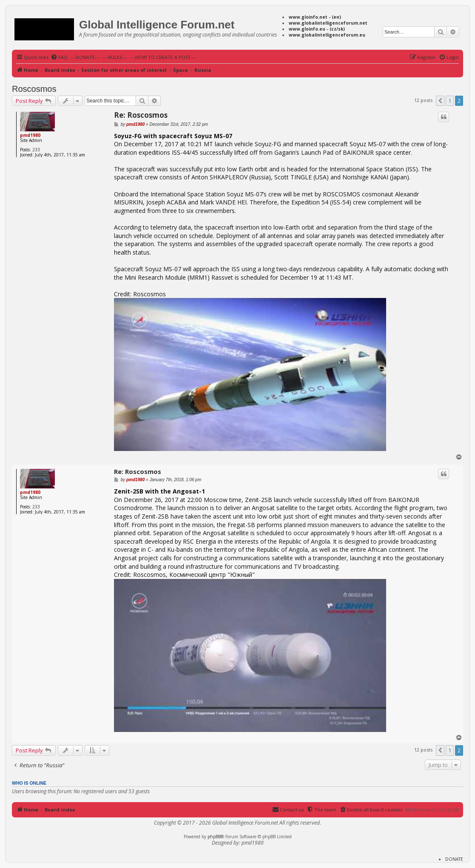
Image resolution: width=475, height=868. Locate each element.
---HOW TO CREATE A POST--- (163, 57)
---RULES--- (115, 57)
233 (36, 150)
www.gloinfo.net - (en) (315, 17)
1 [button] (450, 101)
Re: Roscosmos (141, 115)
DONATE (454, 859)
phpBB (214, 837)
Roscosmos (34, 89)
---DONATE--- (85, 57)
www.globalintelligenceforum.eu (327, 35)
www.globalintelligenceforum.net (328, 23)
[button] (440, 101)
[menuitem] (59, 57)
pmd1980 (30, 135)
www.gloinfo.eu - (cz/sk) (317, 29)
